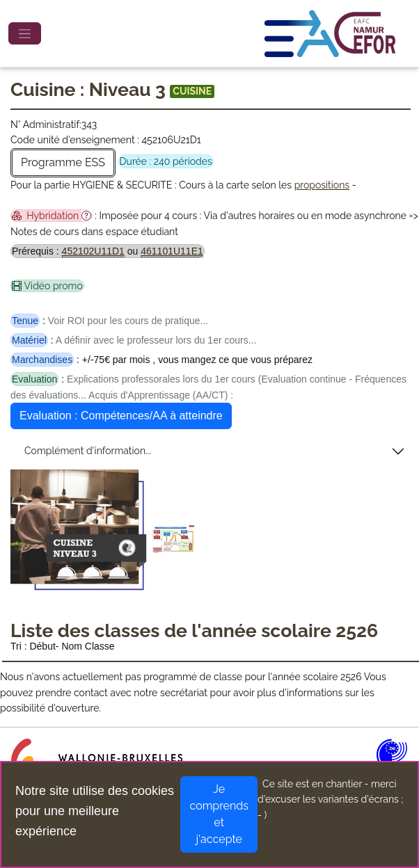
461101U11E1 (172, 251)
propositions (322, 185)
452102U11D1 (93, 251)
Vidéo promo (47, 286)
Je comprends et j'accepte (219, 814)
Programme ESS (63, 162)
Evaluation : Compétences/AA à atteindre (121, 416)
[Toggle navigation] (25, 33)
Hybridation (52, 216)
